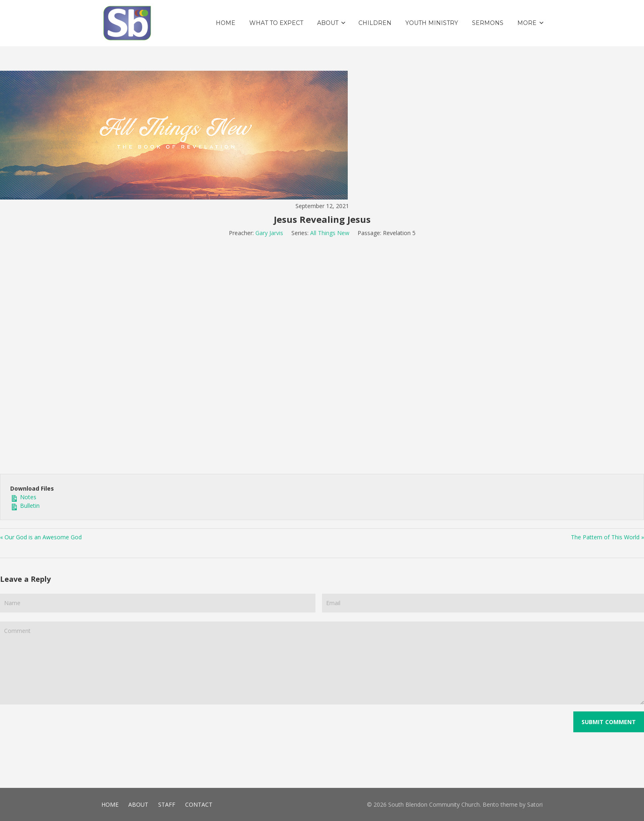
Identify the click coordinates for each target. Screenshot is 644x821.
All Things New (330, 233)
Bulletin (25, 505)
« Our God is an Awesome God (41, 537)
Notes (23, 497)
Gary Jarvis (269, 233)
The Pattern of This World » (607, 537)
